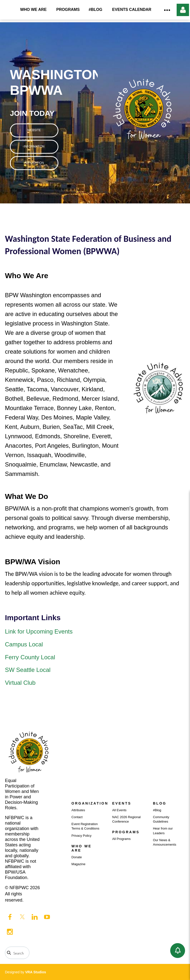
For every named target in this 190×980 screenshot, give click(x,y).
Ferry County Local (31, 657)
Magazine (78, 864)
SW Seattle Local (28, 670)
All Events (119, 810)
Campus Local (24, 644)
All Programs (121, 839)
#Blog (157, 810)
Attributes (78, 810)
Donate (77, 857)
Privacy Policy (82, 835)
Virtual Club (20, 683)
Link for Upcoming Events (39, 631)
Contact (77, 817)
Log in (183, 10)
